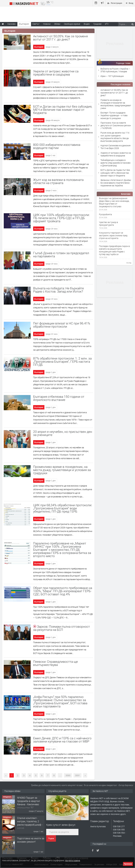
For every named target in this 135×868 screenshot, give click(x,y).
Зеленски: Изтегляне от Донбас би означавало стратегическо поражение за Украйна (116, 183)
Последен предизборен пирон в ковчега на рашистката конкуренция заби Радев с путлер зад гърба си (114, 250)
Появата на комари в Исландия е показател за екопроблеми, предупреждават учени (116, 104)
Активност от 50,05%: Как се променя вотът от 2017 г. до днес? (114, 93)
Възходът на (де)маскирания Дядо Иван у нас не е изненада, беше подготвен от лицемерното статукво (114, 202)
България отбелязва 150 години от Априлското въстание (59, 398)
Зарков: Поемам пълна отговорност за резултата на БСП (61, 628)
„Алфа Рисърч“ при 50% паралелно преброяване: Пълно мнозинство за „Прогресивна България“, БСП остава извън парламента (60, 701)
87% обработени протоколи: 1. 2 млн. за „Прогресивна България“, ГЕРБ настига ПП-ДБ (62, 361)
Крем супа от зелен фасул (61, 825)
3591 (78, 775)
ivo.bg (129, 263)
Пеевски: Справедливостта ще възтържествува (55, 663)
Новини (47, 24)
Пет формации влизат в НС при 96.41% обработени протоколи (62, 325)
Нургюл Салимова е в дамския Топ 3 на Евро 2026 (115, 147)
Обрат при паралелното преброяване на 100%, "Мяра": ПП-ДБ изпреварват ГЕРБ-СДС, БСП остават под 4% (63, 591)
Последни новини (121, 84)
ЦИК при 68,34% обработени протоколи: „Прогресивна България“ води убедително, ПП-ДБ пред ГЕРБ (63, 508)
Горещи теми (123, 63)
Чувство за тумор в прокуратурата (108, 224)
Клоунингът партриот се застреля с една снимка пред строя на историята (113, 236)
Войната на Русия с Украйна (115, 69)
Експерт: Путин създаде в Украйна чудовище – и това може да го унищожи (114, 115)
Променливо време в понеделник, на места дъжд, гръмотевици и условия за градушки (62, 470)
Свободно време (72, 24)
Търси (51, 839)
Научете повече (72, 860)
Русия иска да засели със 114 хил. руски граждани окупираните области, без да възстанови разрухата (115, 137)
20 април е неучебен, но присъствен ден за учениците (63, 433)
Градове (97, 24)
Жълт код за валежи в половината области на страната (58, 181)
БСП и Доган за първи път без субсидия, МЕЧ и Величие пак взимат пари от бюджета (63, 110)
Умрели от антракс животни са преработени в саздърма (56, 73)
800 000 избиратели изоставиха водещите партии (57, 146)
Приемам (128, 864)
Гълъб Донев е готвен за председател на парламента (61, 255)
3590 (68, 775)
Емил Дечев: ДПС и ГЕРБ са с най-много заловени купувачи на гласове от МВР (62, 740)
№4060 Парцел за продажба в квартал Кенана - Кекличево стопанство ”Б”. (28, 803)
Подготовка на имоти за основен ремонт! (31, 840)
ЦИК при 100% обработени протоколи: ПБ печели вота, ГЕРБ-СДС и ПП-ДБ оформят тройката (61, 218)
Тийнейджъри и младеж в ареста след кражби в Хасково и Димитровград (115, 163)
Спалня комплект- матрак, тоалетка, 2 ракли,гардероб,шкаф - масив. (30, 823)
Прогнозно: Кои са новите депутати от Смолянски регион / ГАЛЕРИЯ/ (116, 125)
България (39, 47)
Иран (103, 76)
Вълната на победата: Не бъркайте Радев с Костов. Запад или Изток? (58, 290)
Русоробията (105, 214)
